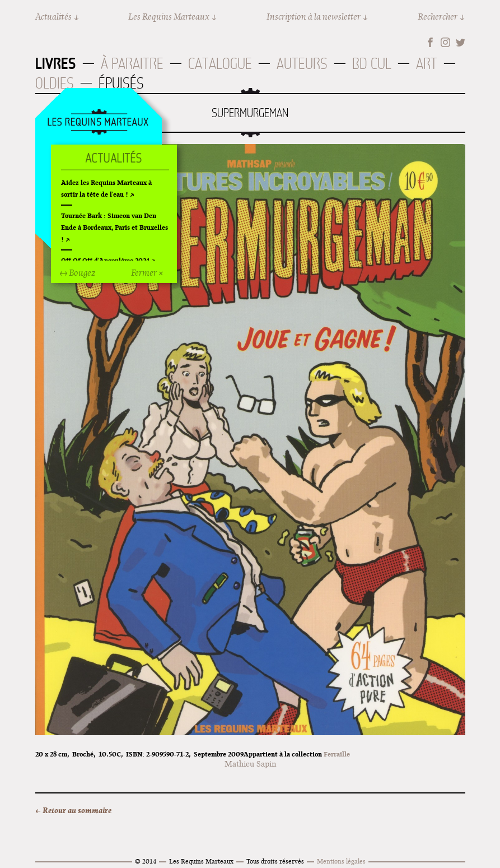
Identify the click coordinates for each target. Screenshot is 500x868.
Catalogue (220, 64)
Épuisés (121, 83)
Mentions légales (341, 861)
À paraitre (132, 64)
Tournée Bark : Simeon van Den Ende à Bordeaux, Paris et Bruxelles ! (115, 227)
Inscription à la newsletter (314, 17)
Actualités (53, 17)
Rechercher (438, 17)
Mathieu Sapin (250, 764)
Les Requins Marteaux (169, 17)
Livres (56, 63)
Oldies (55, 83)
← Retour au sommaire (73, 810)
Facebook (430, 42)
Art (427, 64)
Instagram (445, 42)
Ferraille (337, 754)
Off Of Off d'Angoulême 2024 (105, 260)
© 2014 (146, 861)
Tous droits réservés (275, 861)
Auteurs (302, 64)
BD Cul (372, 64)
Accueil (98, 123)
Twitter (461, 42)
